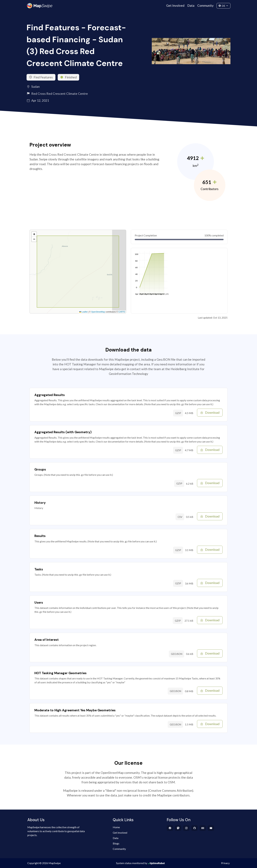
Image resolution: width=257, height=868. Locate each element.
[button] (34, 234)
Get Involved (175, 5)
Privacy (225, 863)
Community (205, 5)
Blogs (116, 843)
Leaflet (83, 312)
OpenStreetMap (98, 312)
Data (191, 5)
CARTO (122, 312)
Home (116, 827)
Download (210, 412)
